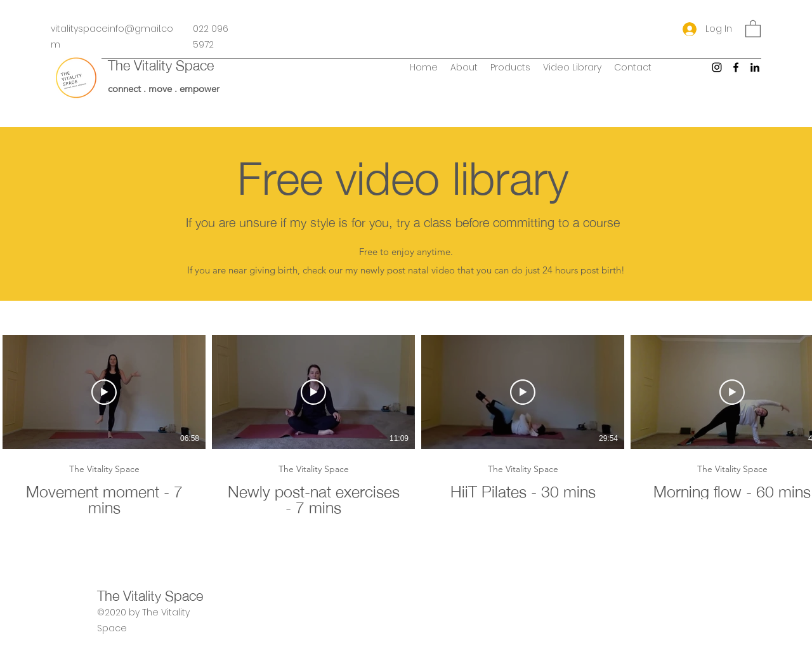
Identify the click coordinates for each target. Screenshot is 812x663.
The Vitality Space (161, 64)
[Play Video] (104, 392)
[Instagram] (717, 67)
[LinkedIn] (755, 67)
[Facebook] (736, 67)
